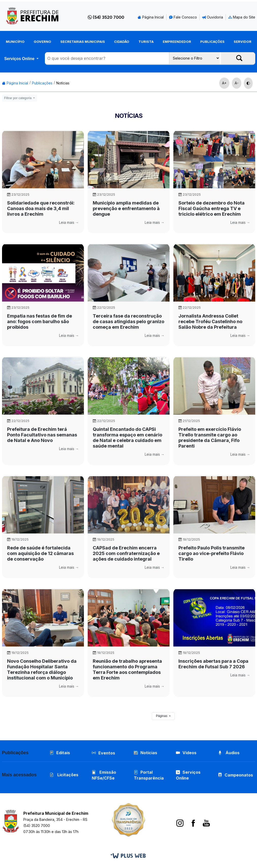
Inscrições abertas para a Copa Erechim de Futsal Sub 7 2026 (213, 664)
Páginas (162, 716)
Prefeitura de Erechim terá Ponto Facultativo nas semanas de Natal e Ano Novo (42, 435)
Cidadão (122, 42)
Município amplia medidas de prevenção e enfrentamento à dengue (126, 208)
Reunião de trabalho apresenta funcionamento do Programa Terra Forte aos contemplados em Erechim (127, 669)
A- (237, 83)
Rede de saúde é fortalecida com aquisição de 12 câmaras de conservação (40, 553)
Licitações (64, 775)
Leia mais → (69, 222)
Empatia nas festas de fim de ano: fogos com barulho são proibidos (40, 321)
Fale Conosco (183, 17)
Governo (42, 42)
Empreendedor (177, 42)
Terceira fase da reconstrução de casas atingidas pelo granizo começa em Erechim (128, 321)
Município (15, 42)
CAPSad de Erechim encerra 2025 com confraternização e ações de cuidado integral (126, 553)
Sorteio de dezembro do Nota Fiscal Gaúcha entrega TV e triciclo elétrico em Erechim (212, 208)
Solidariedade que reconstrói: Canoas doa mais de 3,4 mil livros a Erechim (41, 208)
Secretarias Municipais (83, 42)
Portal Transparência (149, 775)
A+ (224, 83)
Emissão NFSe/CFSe (104, 775)
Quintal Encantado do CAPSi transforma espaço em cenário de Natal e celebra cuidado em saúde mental (127, 438)
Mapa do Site (242, 17)
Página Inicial (151, 17)
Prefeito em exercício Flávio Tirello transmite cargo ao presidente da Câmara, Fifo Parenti (210, 438)
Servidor (243, 42)
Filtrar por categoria (18, 98)
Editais (60, 753)
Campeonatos (239, 775)
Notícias (63, 83)
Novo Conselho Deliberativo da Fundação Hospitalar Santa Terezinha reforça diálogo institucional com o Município (42, 669)
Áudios (229, 753)
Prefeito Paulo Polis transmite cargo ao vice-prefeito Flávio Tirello (212, 553)
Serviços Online (20, 59)
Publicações (212, 42)
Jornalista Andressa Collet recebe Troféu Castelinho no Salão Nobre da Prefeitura (210, 321)
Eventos (107, 753)
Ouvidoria (213, 17)
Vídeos (186, 753)
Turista (146, 42)
